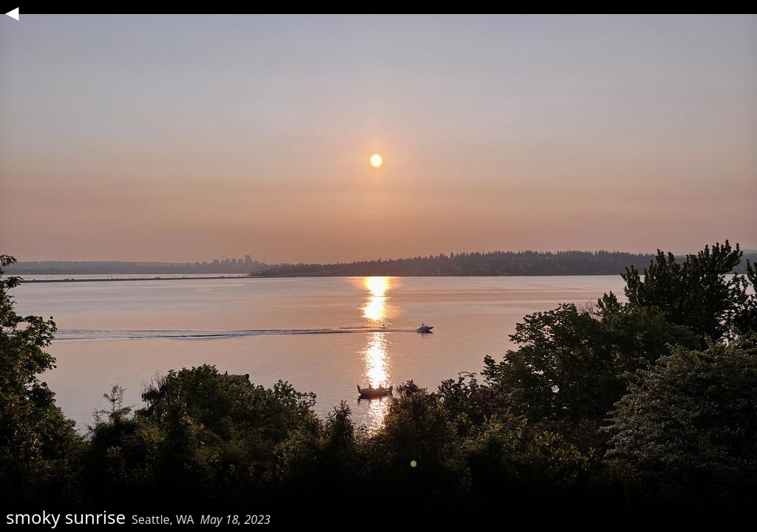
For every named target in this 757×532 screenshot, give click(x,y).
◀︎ (12, 12)
